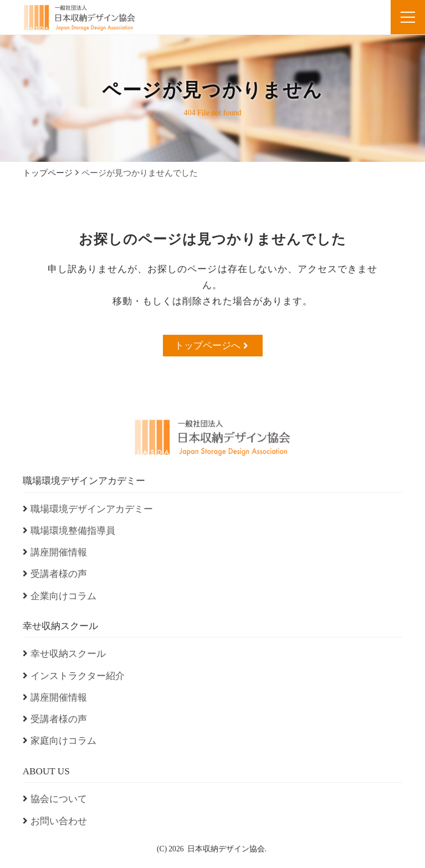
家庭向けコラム (63, 741)
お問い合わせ (59, 821)
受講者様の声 (59, 574)
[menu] (408, 17)
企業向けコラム (63, 596)
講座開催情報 (59, 552)
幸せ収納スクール (68, 654)
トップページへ (211, 345)
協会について (59, 799)
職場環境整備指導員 (73, 531)
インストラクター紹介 (78, 676)
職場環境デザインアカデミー (92, 509)
